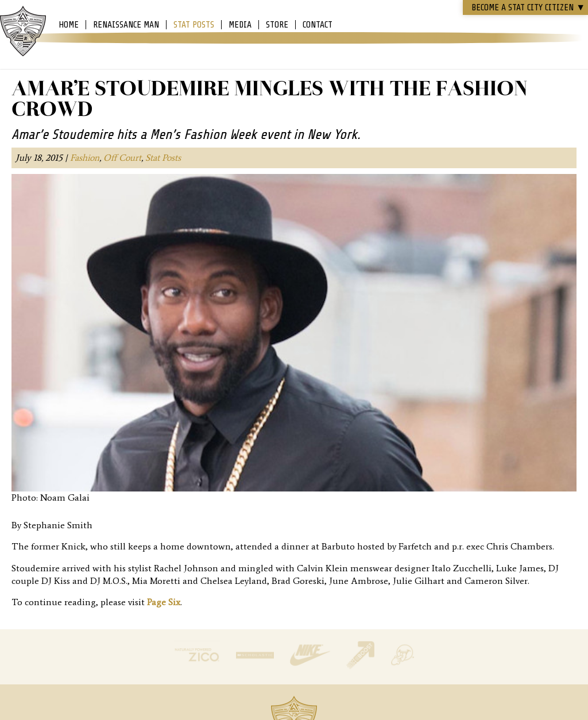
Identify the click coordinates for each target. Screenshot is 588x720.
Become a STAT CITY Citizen (528, 7)
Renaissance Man (126, 25)
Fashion (85, 158)
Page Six (164, 602)
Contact (318, 25)
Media (240, 25)
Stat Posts (194, 25)
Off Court (122, 158)
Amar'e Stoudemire (23, 32)
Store (277, 25)
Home (69, 25)
